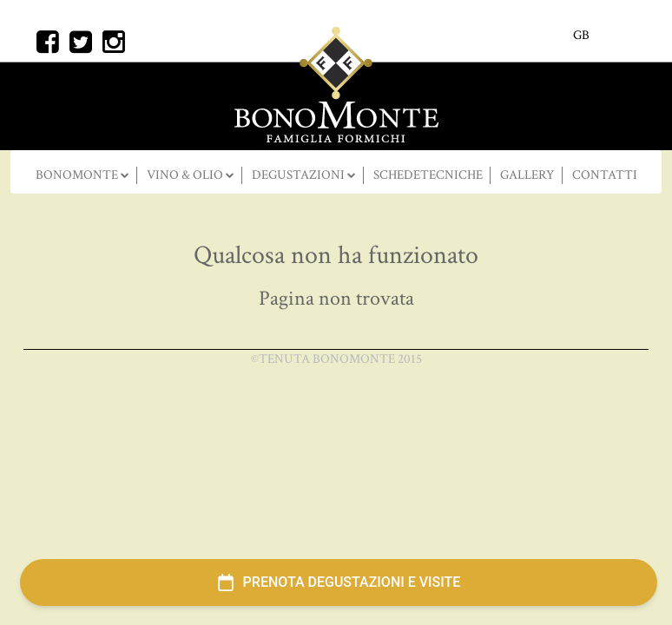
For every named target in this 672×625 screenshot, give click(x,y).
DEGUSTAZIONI (300, 175)
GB (581, 35)
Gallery (527, 175)
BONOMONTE (78, 175)
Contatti (605, 175)
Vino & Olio (186, 175)
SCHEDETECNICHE (428, 175)
